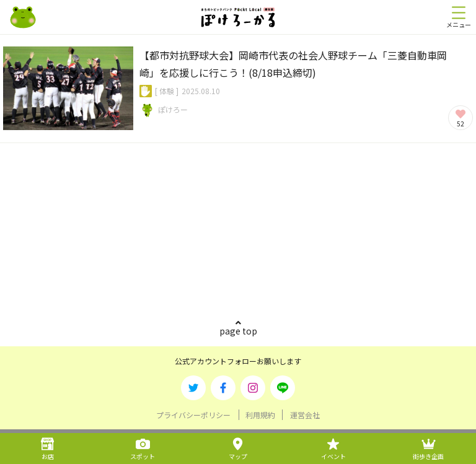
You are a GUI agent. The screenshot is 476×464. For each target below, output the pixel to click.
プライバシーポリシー (193, 415)
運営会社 (305, 415)
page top (238, 331)
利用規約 (260, 415)
